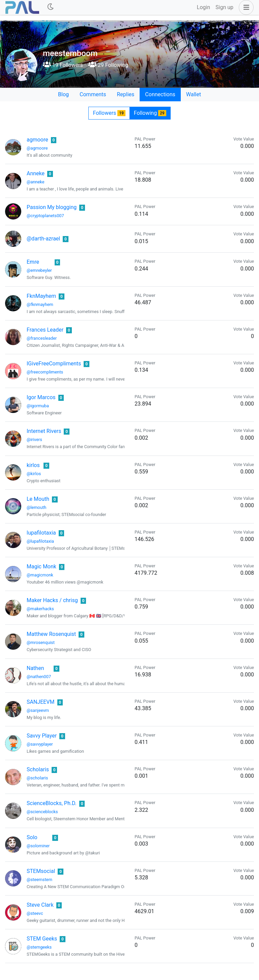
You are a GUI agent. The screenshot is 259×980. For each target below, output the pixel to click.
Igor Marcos (41, 397)
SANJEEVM (41, 702)
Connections (160, 94)
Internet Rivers (44, 431)
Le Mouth (38, 499)
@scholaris (37, 778)
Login (204, 7)
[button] (245, 7)
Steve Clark (40, 905)
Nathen (35, 668)
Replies (125, 94)
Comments (93, 94)
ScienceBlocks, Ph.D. (52, 803)
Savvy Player (42, 736)
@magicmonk (40, 575)
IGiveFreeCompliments (54, 364)
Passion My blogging (52, 207)
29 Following (108, 65)
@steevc (35, 913)
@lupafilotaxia (40, 541)
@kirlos (34, 474)
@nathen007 (39, 677)
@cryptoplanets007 (45, 216)
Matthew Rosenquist (51, 634)
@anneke (36, 182)
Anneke (36, 173)
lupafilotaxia (41, 533)
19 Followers (63, 65)
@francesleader (42, 338)
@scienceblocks (42, 812)
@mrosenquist (41, 642)
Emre (33, 262)
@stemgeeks (39, 947)
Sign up (224, 7)
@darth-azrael (43, 239)
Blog (63, 94)
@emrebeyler (39, 270)
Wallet (194, 94)
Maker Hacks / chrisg (52, 600)
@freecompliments (45, 372)
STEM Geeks (42, 939)
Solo (32, 837)
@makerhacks (40, 609)
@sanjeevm (38, 710)
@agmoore (37, 148)
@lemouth (36, 507)
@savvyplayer (40, 744)
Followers (109, 113)
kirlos (33, 465)
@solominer (38, 846)
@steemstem (39, 880)
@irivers (34, 440)
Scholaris (38, 769)
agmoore (37, 140)
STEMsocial (41, 871)
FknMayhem (41, 296)
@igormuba (38, 406)
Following (150, 113)
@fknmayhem (40, 304)
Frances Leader (45, 330)
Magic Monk (41, 566)
